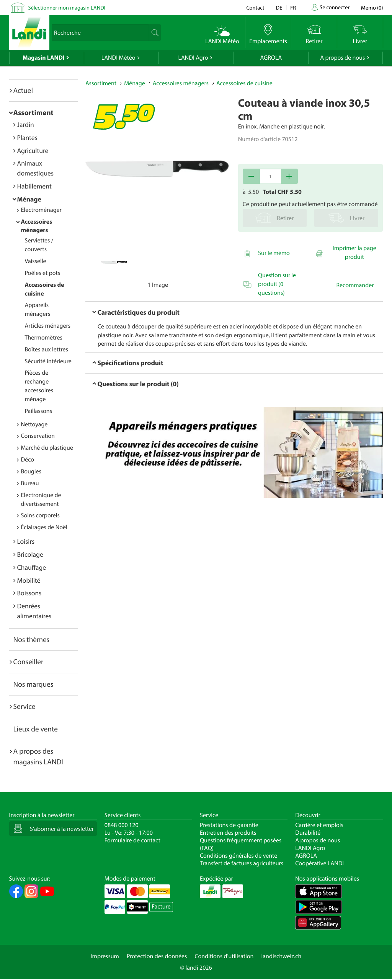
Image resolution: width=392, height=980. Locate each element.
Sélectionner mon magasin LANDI (67, 7)
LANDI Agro (193, 58)
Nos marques (33, 684)
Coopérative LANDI (319, 863)
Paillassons (39, 411)
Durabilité (308, 833)
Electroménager (41, 210)
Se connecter (335, 7)
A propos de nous (342, 58)
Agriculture (33, 150)
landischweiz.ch (282, 956)
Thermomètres (44, 338)
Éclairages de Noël (44, 527)
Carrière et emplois (319, 825)
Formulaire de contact (132, 840)
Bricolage (30, 554)
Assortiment (33, 112)
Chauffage (32, 567)
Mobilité (29, 580)
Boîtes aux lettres (47, 349)
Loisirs (26, 541)
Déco (28, 460)
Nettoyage (34, 424)
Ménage (29, 199)
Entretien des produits (228, 833)
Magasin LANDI (43, 58)
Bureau (30, 483)
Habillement (34, 186)
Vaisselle (36, 261)
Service (24, 706)
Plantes (27, 137)
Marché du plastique (47, 448)
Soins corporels (40, 515)
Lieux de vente (36, 729)
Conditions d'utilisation (224, 956)
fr (293, 7)
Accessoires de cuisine (244, 83)
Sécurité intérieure (48, 361)
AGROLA (271, 58)
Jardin (26, 124)
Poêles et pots (43, 273)
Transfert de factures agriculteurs (242, 863)
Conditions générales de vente (238, 856)
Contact (255, 7)
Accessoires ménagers (37, 226)
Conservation (38, 436)
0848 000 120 (122, 825)
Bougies (31, 471)
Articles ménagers (48, 326)
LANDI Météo (118, 58)
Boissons (29, 593)
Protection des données (157, 956)
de (279, 7)
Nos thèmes (32, 639)
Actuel (23, 90)
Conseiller (29, 661)
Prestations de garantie (229, 825)
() (372, 7)
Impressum (105, 956)
